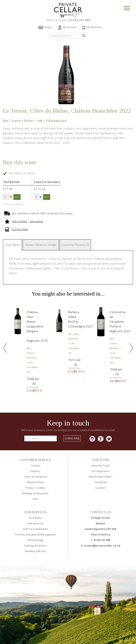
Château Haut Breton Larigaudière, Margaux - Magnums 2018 (37, 326)
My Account (70, 27)
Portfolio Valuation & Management (35, 534)
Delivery (35, 471)
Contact (35, 466)
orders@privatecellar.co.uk (102, 546)
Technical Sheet (20, 229)
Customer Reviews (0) (75, 245)
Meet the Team (101, 466)
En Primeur (35, 518)
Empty (48, 27)
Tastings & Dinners (35, 546)
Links (35, 499)
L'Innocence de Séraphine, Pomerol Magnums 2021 (120, 322)
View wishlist (36, 221)
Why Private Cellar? (101, 477)
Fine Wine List (35, 523)
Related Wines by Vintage (41, 245)
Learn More (12, 245)
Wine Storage (35, 540)
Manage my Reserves (35, 493)
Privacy (29, 488)
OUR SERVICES (35, 512)
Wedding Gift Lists (35, 551)
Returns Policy (35, 482)
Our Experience (101, 471)
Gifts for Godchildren (35, 529)
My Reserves (94, 27)
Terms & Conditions (35, 477)
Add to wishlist (20, 221)
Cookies (41, 488)
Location (101, 488)
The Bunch (101, 482)
